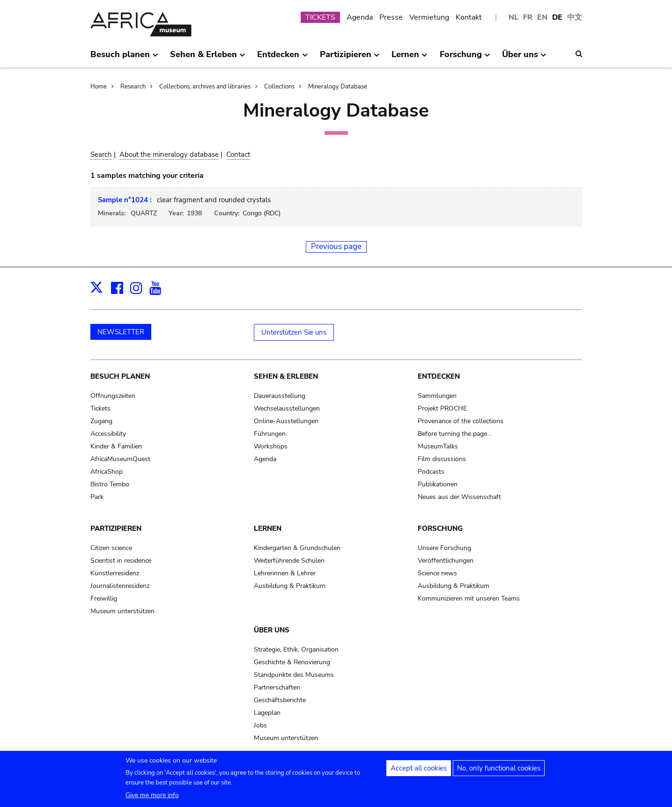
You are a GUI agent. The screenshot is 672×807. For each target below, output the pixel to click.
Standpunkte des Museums (294, 675)
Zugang (101, 421)
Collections (279, 87)
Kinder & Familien (116, 446)
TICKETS (320, 17)
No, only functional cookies (499, 772)
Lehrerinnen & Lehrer (285, 573)
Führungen (270, 434)
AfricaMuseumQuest (120, 459)
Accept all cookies (419, 772)
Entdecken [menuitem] (282, 58)
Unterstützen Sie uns (294, 332)
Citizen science (111, 548)
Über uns (272, 630)
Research (133, 87)
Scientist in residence (121, 561)
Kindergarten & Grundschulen (297, 548)
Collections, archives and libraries (205, 87)
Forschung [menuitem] (465, 58)
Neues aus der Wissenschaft (459, 497)
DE (557, 17)
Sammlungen (437, 396)
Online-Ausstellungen (286, 421)
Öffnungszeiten (113, 396)
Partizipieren (116, 528)
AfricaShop (107, 472)
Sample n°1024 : (125, 200)
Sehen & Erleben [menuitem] (208, 58)
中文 (575, 17)
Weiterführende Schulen (289, 561)
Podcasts (431, 472)
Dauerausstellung (280, 396)
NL (513, 17)
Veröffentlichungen (446, 561)
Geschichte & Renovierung (292, 662)
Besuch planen (120, 376)
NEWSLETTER (121, 332)
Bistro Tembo (110, 484)
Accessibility (108, 434)
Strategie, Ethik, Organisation (296, 649)
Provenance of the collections (461, 421)
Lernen (268, 528)
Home (99, 87)
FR (528, 17)
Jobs (260, 725)
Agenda (360, 17)
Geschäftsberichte (280, 700)
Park (97, 497)
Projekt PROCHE (442, 408)
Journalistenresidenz (120, 586)
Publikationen (438, 484)
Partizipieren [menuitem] (350, 58)
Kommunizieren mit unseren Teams (469, 598)
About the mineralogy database (169, 154)
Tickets (100, 408)
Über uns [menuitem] (524, 58)
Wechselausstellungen (287, 408)
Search (101, 154)
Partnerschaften (277, 687)
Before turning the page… (455, 434)
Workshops (271, 446)
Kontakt (469, 17)
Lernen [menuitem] (410, 58)
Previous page (336, 246)
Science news (437, 573)
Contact (238, 154)
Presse (391, 17)
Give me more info (152, 799)
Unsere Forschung (444, 548)
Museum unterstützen (122, 611)
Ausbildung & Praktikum (290, 586)
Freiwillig (104, 598)
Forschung (440, 528)
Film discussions (442, 459)
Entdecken (439, 376)
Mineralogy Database (338, 87)
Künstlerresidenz (115, 573)
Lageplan (267, 713)
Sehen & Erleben (286, 376)
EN (542, 17)
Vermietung (429, 17)
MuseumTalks (438, 446)
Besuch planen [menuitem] (124, 58)
